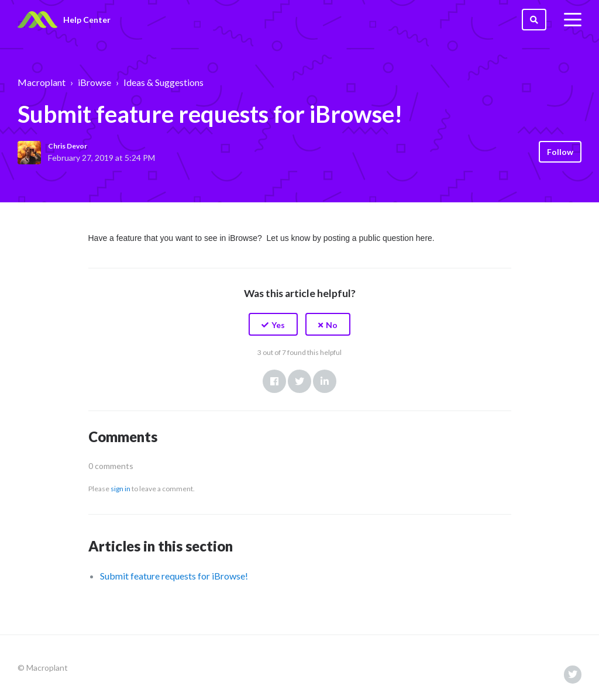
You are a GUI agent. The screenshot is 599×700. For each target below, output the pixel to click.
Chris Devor (68, 146)
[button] (273, 324)
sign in (121, 489)
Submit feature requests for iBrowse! (174, 576)
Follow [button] (560, 152)
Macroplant (42, 82)
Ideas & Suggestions (163, 82)
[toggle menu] (573, 20)
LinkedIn (325, 381)
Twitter (299, 381)
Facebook (274, 381)
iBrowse (94, 82)
